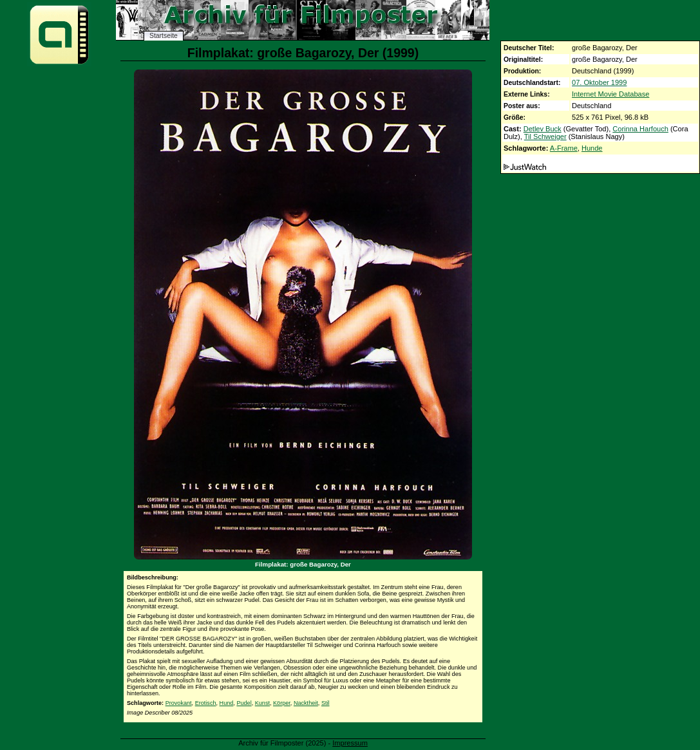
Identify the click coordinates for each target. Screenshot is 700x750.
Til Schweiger (545, 136)
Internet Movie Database (610, 94)
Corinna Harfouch (640, 129)
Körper (282, 703)
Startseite (164, 36)
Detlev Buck (543, 129)
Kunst (262, 703)
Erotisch (206, 703)
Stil (326, 703)
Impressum (350, 743)
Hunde (592, 148)
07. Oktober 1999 (599, 82)
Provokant (179, 703)
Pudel (244, 703)
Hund (227, 703)
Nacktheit (306, 703)
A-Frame (564, 148)
